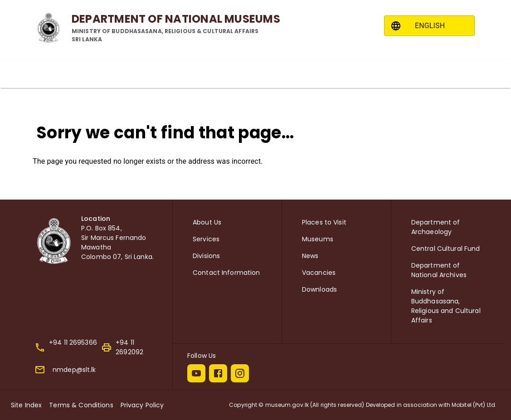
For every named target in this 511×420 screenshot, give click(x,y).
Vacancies (319, 273)
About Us (207, 222)
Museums (318, 239)
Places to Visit (324, 222)
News (310, 256)
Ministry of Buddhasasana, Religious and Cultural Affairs (446, 306)
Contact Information (226, 273)
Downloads (319, 289)
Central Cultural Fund (446, 249)
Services (206, 239)
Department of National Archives (439, 270)
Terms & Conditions (81, 405)
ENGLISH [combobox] (430, 26)
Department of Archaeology (436, 227)
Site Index (26, 405)
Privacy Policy (142, 405)
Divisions (206, 256)
